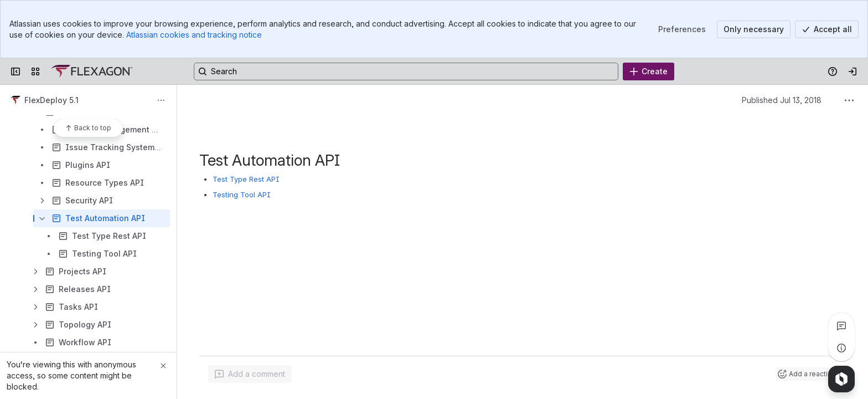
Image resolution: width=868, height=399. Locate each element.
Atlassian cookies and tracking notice (194, 35)
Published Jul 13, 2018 (782, 100)
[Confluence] (92, 71)
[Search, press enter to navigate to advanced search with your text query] (406, 71)
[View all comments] (841, 326)
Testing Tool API (242, 195)
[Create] (649, 71)
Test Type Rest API (246, 179)
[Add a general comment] (250, 374)
